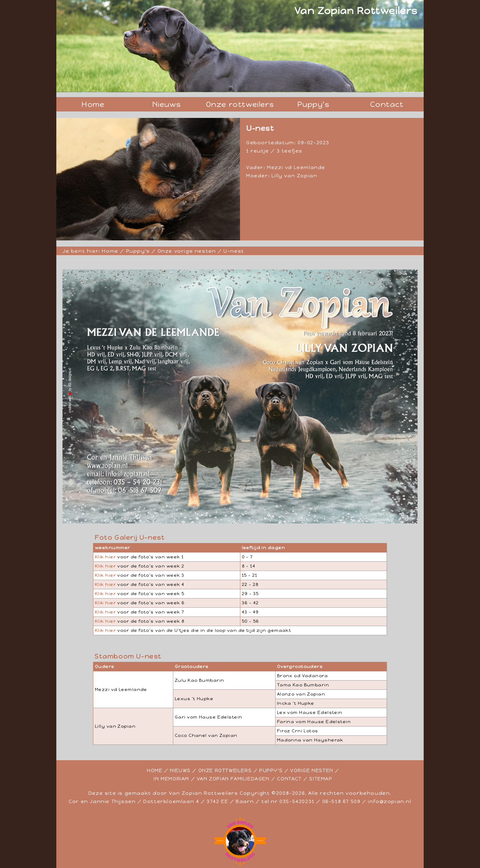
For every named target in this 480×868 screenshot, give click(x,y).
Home (93, 104)
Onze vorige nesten (187, 251)
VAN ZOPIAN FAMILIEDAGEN (233, 779)
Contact (387, 104)
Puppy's (313, 104)
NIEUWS (180, 770)
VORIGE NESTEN (312, 770)
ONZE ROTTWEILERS (225, 770)
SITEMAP (321, 779)
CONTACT (289, 779)
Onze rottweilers (240, 104)
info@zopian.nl (390, 801)
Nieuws (167, 104)
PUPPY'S (271, 770)
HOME (155, 770)
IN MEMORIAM (171, 779)
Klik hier (105, 557)
